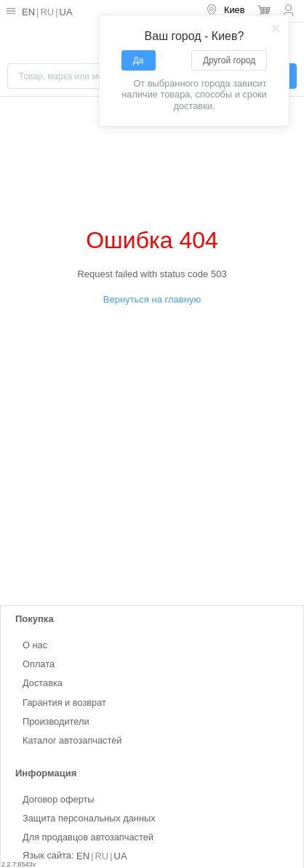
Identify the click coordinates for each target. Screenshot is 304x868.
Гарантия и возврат (64, 702)
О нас (35, 645)
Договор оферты (59, 799)
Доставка (43, 683)
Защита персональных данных (89, 818)
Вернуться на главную (152, 299)
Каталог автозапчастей (72, 740)
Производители (56, 721)
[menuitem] (225, 11)
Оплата (39, 664)
